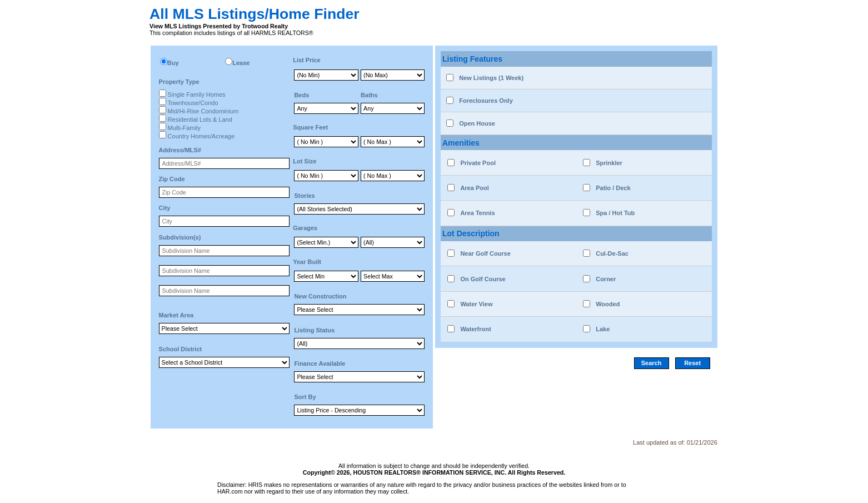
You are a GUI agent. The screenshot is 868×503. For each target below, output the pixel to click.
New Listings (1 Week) (491, 78)
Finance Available (320, 363)
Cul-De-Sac (612, 253)
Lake (603, 329)
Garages (305, 228)
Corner (606, 279)
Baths (369, 95)
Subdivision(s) (180, 237)
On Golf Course (483, 279)
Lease (241, 63)
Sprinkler (609, 163)
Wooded (608, 304)
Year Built (307, 262)
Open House (477, 123)
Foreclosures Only (486, 101)
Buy (173, 63)
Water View (476, 304)
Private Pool (478, 163)
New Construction (320, 296)
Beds (301, 95)
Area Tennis (477, 213)
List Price (307, 60)
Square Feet (310, 127)
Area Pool (474, 188)
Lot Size (305, 161)
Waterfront (475, 329)
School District (181, 349)
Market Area (176, 315)
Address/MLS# (180, 150)
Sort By (305, 397)
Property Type (179, 82)
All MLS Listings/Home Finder (255, 14)
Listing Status (314, 330)
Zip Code (172, 179)
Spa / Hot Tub (615, 213)
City (165, 208)
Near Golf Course (485, 253)
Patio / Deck (613, 188)
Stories (304, 196)
